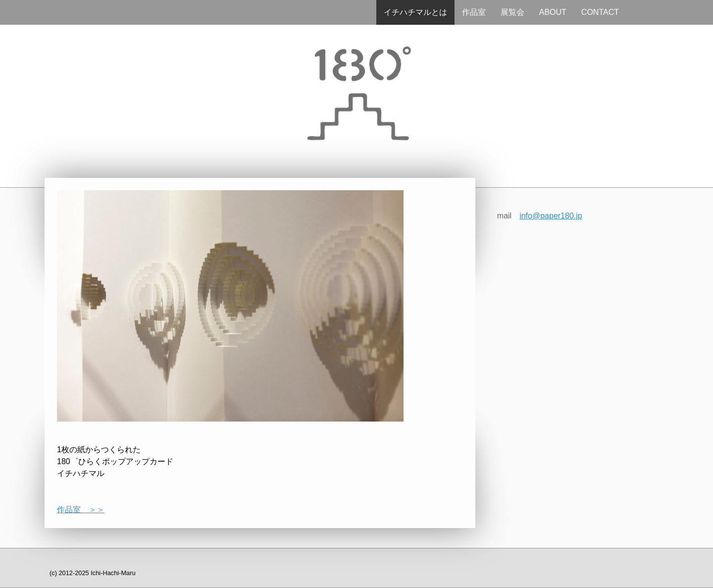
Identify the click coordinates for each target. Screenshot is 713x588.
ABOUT (553, 12)
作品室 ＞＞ (81, 509)
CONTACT (600, 12)
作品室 (474, 12)
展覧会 (512, 12)
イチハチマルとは (415, 12)
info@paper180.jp (551, 216)
